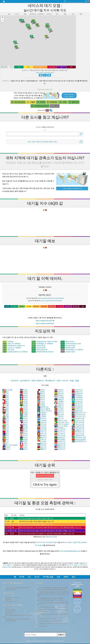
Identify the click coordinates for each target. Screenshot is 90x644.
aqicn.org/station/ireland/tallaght (52, 296)
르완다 (24, 412)
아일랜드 (59, 391)
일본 (6, 410)
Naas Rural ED (39, 345)
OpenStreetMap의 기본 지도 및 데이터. (50, 616)
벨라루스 (42, 431)
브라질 (24, 435)
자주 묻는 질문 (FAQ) (13, 600)
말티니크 (59, 414)
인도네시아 (60, 438)
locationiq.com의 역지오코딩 (47, 613)
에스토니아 (77, 400)
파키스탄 (42, 419)
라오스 (6, 444)
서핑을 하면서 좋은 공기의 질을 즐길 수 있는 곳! (53, 618)
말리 (6, 387)
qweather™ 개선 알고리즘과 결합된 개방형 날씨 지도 (53, 598)
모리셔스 (59, 387)
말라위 (24, 423)
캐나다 (24, 440)
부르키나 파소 (61, 415)
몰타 (6, 396)
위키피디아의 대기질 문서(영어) (47, 537)
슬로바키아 (60, 444)
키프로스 (59, 412)
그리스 (41, 396)
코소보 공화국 (44, 404)
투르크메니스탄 (79, 433)
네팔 (6, 400)
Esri (7, 63)
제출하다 (61, 630)
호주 (6, 429)
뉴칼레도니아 (78, 425)
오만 (6, 402)
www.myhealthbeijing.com (70, 546)
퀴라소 (24, 433)
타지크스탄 (60, 431)
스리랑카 (59, 404)
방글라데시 (60, 433)
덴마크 (41, 394)
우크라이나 (60, 427)
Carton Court (68, 347)
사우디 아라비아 (44, 406)
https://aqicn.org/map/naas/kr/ (45, 68)
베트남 (24, 404)
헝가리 (24, 427)
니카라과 (42, 415)
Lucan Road (38, 343)
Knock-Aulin (68, 343)
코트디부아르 (78, 417)
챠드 (6, 435)
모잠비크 (42, 417)
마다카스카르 (78, 419)
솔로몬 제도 (43, 402)
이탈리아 (59, 398)
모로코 (24, 387)
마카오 (24, 414)
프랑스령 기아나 (62, 417)
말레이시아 (60, 442)
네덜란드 (59, 385)
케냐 (6, 408)
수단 (6, 415)
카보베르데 (77, 392)
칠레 (6, 404)
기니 (6, 421)
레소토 (24, 385)
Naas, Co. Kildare (11, 339)
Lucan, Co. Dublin (12, 343)
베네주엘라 (60, 435)
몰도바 (24, 391)
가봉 (6, 412)
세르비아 (42, 421)
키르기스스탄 (78, 429)
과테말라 (42, 408)
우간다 (24, 406)
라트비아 (59, 406)
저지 (6, 389)
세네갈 (24, 408)
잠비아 (24, 400)
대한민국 (59, 400)
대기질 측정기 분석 (11, 596)
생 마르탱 (7, 385)
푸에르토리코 (78, 423)
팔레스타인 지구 (79, 408)
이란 (6, 425)
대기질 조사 (8, 588)
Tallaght (8, 337)
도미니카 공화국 (62, 419)
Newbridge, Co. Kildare (72, 345)
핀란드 (24, 436)
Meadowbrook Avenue (43, 347)
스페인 (41, 398)
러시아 (24, 415)
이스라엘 (59, 392)
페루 (6, 406)
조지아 (24, 431)
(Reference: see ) (45, 521)
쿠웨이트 (59, 402)
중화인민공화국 (79, 435)
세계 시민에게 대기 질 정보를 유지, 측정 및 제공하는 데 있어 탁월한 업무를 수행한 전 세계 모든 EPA (52, 583)
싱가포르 (42, 436)
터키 (6, 417)
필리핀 (24, 421)
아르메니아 (60, 436)
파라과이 (42, 425)
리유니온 (42, 427)
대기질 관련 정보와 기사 (12, 592)
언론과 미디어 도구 (11, 584)
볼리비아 (42, 433)
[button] (2, 13)
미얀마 (24, 396)
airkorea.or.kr (51, 532)
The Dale (8, 345)
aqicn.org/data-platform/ (45, 318)
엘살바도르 (60, 440)
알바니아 (42, 442)
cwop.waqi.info (62, 602)
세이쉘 (24, 398)
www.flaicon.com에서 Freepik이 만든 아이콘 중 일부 (52, 610)
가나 (6, 436)
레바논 (24, 429)
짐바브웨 (59, 410)
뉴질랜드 (42, 410)
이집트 (41, 391)
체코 (6, 394)
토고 (6, 433)
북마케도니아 (78, 427)
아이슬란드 (77, 391)
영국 (6, 414)
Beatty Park (38, 341)
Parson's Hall (68, 341)
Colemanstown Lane (71, 339)
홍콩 (6, 398)
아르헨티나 (60, 423)
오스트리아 (60, 425)
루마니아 (42, 429)
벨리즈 (24, 444)
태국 (6, 431)
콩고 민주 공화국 (10, 440)
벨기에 (41, 392)
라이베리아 (77, 402)
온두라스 (42, 414)
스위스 (24, 442)
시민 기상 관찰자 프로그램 (46, 602)
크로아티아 (77, 385)
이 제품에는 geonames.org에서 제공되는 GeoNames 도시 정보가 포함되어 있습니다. (50, 594)
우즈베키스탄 (78, 414)
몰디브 (24, 425)
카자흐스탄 (77, 396)
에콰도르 (59, 389)
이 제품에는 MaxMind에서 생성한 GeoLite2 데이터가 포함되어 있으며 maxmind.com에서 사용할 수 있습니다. (53, 589)
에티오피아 (77, 398)
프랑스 (24, 438)
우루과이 (42, 440)
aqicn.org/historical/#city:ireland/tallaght (51, 293)
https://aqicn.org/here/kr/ (45, 84)
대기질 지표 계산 (10, 606)
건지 (6, 438)
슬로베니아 (77, 389)
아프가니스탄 (78, 415)
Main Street (67, 337)
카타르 (24, 417)
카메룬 (41, 400)
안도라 (24, 392)
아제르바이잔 (78, 421)
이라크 (24, 389)
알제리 (41, 387)
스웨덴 (24, 410)
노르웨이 (42, 412)
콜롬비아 (42, 444)
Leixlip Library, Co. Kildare (15, 347)
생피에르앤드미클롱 (80, 437)
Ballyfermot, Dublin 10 (14, 341)
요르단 (6, 442)
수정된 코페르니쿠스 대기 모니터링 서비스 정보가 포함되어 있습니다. (52, 605)
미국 (6, 423)
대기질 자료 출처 (10, 604)
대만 (6, 427)
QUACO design (43, 621)
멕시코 (24, 394)
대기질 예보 (8, 608)
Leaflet (2, 61)
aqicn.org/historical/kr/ (44, 316)
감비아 (41, 389)
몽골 (6, 391)
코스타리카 (60, 429)
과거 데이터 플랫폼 (11, 616)
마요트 (24, 402)
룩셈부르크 (77, 406)
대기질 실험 (8, 594)
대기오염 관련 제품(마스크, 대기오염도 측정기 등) (18, 611)
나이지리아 (77, 394)
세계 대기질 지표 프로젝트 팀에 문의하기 (17, 582)
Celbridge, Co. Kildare (42, 339)
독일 (6, 392)
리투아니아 (77, 404)
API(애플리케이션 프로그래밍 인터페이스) (17, 614)
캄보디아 (59, 408)
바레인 (41, 385)
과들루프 (59, 394)
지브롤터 (59, 396)
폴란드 (24, 419)
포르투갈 (42, 423)
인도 (6, 419)
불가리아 (42, 438)
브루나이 (42, 435)
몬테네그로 (77, 387)
